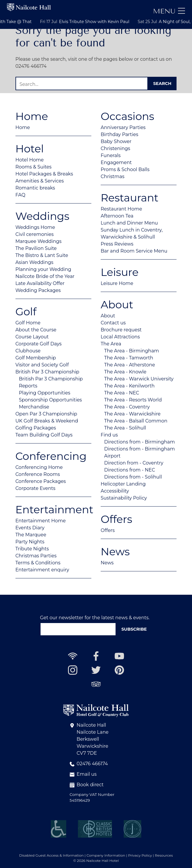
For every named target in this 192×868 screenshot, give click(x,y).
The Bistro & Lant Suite (42, 255)
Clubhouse (28, 351)
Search (162, 84)
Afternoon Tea (117, 216)
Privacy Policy (140, 855)
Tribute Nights (32, 549)
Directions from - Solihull (133, 477)
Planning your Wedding (43, 269)
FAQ (20, 195)
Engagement (116, 162)
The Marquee (31, 535)
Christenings (115, 148)
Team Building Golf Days (44, 435)
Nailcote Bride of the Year (45, 276)
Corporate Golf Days (39, 344)
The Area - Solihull (125, 428)
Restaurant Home (121, 209)
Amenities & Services (40, 181)
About (108, 316)
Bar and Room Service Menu (134, 251)
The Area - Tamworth (129, 358)
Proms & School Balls (125, 169)
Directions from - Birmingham (139, 442)
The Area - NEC (122, 393)
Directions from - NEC (130, 470)
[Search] (82, 83)
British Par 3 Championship (47, 372)
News (107, 563)
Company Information (106, 855)
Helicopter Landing (123, 484)
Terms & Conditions (38, 563)
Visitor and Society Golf (42, 365)
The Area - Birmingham (132, 351)
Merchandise (34, 407)
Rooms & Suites (34, 167)
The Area (111, 344)
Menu (164, 11)
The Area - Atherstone (130, 365)
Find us (109, 435)
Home (23, 127)
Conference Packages (41, 481)
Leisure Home (117, 283)
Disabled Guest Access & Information (52, 855)
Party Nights (30, 542)
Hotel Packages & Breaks (44, 174)
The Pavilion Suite (36, 248)
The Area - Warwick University (139, 379)
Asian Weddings (34, 262)
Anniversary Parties (123, 127)
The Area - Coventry (127, 407)
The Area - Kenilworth (129, 386)
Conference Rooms (38, 474)
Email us (83, 774)
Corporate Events (35, 488)
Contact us (113, 323)
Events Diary (30, 528)
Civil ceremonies (35, 234)
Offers (108, 530)
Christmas (112, 176)
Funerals (111, 155)
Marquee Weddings (39, 241)
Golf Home (28, 323)
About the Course (36, 330)
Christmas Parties (36, 556)
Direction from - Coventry (134, 463)
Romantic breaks (35, 188)
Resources (164, 855)
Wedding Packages (38, 290)
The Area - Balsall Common (136, 421)
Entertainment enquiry (42, 570)
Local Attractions (120, 337)
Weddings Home (35, 227)
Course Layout (32, 337)
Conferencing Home (39, 467)
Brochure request (121, 330)
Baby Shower (116, 141)
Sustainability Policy (124, 498)
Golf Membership (36, 358)
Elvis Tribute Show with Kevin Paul (122, 22)
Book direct (87, 785)
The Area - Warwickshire (132, 414)
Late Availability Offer (40, 283)
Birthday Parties (119, 134)
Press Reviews (117, 244)
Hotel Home (30, 160)
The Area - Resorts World (133, 400)
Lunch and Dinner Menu (129, 223)
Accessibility (115, 491)
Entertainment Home (41, 521)
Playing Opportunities (45, 393)
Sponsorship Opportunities (50, 400)
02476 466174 (89, 764)
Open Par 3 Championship (46, 414)
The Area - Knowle (125, 372)
